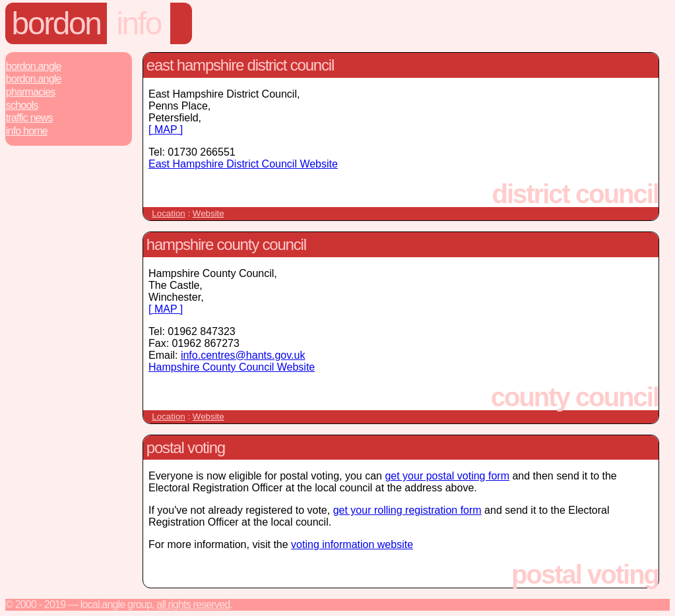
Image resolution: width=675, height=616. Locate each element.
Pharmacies (31, 92)
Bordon (56, 23)
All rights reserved (193, 604)
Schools (22, 105)
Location (168, 213)
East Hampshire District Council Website (243, 164)
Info (139, 23)
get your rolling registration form (407, 510)
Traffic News (29, 118)
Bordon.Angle (34, 66)
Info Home (27, 131)
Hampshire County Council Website (232, 367)
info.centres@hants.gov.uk (243, 355)
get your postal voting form (447, 476)
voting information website (352, 544)
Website (209, 213)
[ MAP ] (166, 130)
